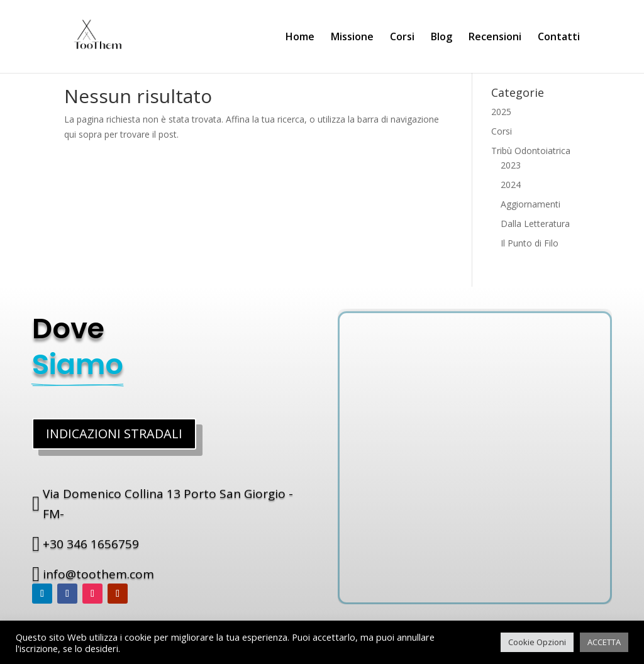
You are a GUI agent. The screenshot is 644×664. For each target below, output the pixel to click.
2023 (511, 165)
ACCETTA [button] (604, 642)
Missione (352, 38)
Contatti (559, 38)
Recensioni (495, 38)
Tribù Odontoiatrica (531, 151)
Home (300, 38)
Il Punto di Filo (530, 243)
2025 (501, 112)
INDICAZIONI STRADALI (114, 434)
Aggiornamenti (530, 204)
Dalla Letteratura (535, 224)
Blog (441, 38)
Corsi (402, 38)
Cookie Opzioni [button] (537, 642)
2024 (511, 185)
